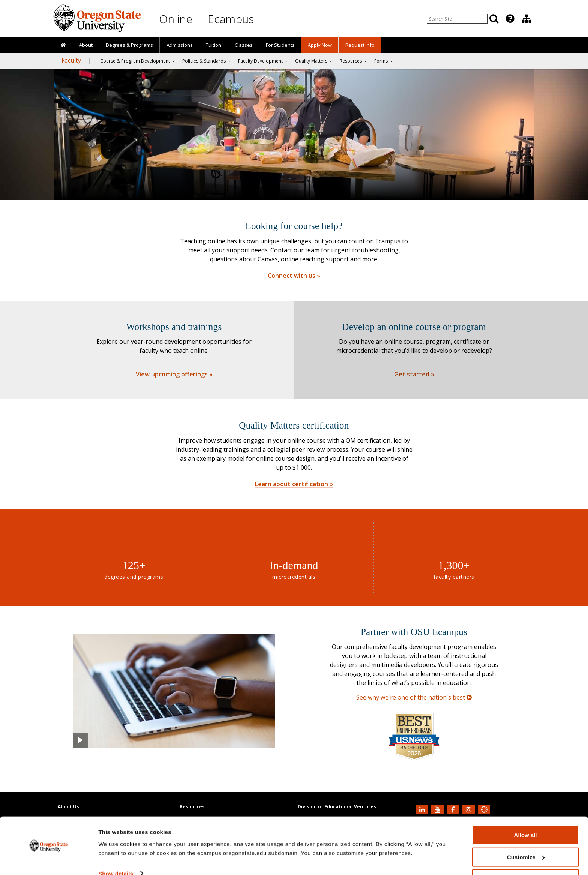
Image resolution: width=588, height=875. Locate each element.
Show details (116, 851)
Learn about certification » (294, 484)
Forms (381, 61)
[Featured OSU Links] (510, 19)
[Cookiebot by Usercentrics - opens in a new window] (49, 860)
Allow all (526, 813)
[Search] (494, 19)
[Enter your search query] (457, 19)
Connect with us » (294, 276)
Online (176, 19)
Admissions (180, 45)
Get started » (414, 374)
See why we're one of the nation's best (414, 697)
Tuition (214, 45)
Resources (351, 61)
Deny (526, 856)
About (86, 45)
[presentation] (509, 19)
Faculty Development (260, 61)
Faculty (71, 60)
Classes (244, 45)
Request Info (360, 45)
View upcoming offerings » (174, 374)
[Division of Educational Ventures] (526, 19)
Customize (526, 835)
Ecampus (231, 19)
